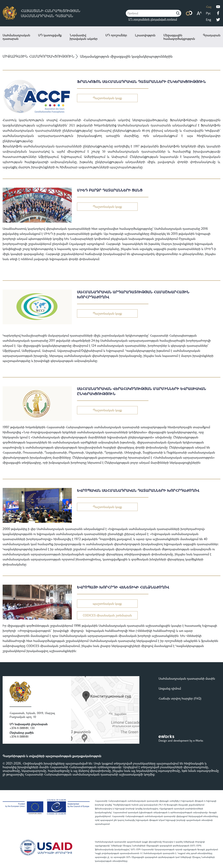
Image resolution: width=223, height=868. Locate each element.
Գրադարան (212, 35)
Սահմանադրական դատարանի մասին (187, 678)
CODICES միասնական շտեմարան (107, 615)
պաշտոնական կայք (107, 604)
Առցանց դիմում (170, 688)
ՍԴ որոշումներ (116, 35)
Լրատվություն (145, 35)
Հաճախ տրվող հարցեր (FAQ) (180, 698)
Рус (208, 13)
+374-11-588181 (19, 728)
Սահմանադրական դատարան (16, 37)
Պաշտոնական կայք (107, 98)
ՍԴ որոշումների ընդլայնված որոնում (153, 19)
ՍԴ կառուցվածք (50, 35)
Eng (209, 20)
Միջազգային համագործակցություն (179, 37)
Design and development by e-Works (181, 740)
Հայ (209, 7)
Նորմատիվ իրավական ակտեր (84, 37)
